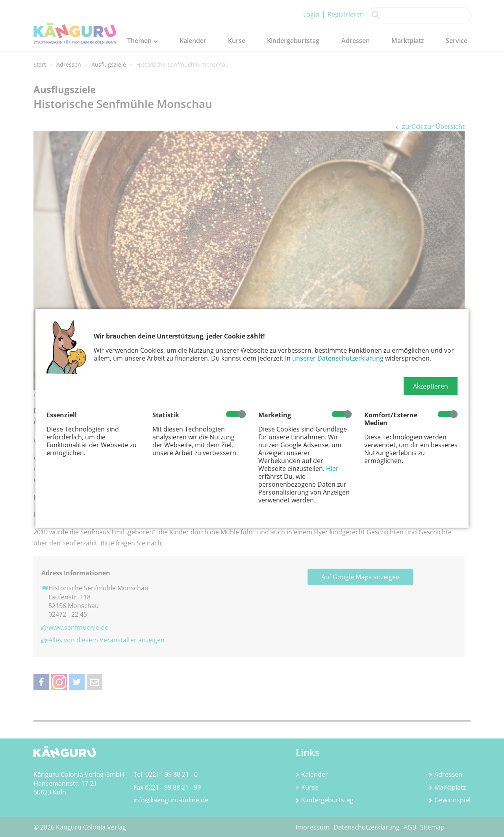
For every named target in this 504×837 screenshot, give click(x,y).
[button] (431, 386)
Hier (332, 469)
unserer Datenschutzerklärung (338, 358)
